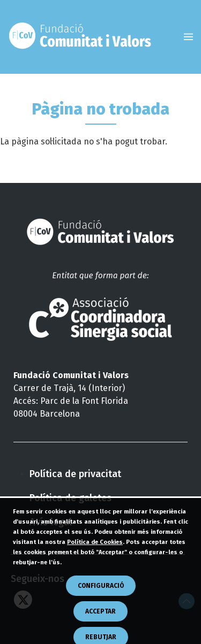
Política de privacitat (75, 474)
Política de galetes (70, 498)
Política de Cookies (95, 568)
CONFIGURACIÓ (101, 611)
